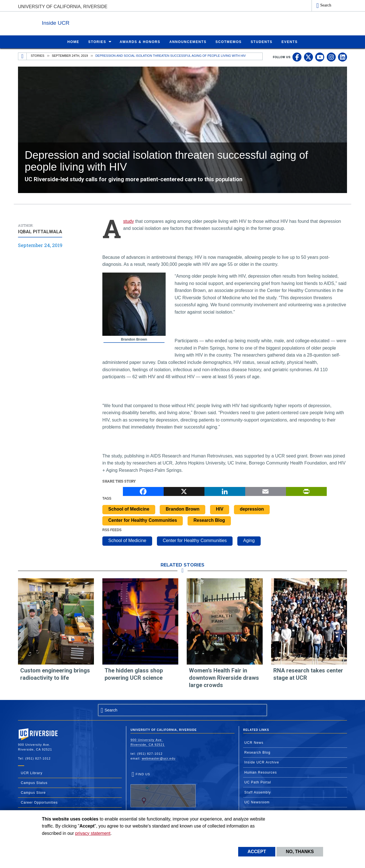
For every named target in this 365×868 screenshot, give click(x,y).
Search (326, 5)
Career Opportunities (39, 802)
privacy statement (93, 833)
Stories (38, 55)
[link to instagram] (331, 57)
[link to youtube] (320, 57)
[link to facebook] (297, 57)
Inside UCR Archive (262, 762)
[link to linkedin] (343, 57)
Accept (257, 852)
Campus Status (34, 783)
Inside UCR (87, 22)
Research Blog (209, 520)
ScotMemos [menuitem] (228, 42)
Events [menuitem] (290, 42)
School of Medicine (129, 509)
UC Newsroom (257, 802)
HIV (220, 509)
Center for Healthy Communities (143, 520)
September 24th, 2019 (70, 55)
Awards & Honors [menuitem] (140, 42)
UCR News (254, 742)
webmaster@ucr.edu (159, 758)
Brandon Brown (182, 509)
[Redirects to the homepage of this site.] (22, 56)
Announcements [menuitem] (188, 42)
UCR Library (32, 773)
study (129, 221)
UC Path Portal (258, 782)
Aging (249, 540)
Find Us (163, 790)
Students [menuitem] (261, 42)
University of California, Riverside (63, 7)
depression (252, 509)
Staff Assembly (258, 792)
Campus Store (33, 792)
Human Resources (261, 772)
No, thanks (300, 852)
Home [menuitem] (73, 42)
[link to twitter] (308, 57)
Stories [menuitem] (97, 42)
